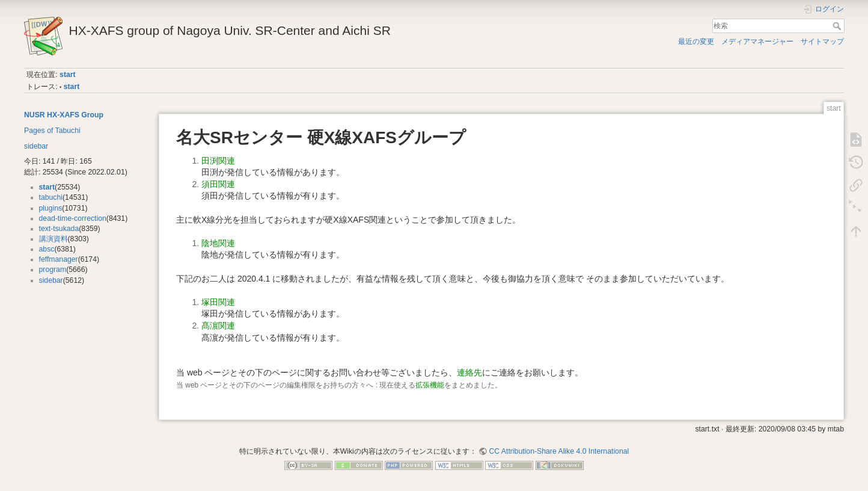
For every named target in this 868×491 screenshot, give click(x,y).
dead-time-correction (73, 218)
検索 (838, 26)
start (68, 75)
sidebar (36, 146)
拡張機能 (430, 385)
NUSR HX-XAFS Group (64, 115)
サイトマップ (822, 42)
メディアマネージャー (757, 42)
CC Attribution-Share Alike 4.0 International (559, 451)
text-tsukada (59, 229)
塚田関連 (218, 302)
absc (47, 249)
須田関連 (218, 184)
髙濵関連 (218, 326)
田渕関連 (218, 161)
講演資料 (53, 239)
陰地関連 (218, 243)
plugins (51, 208)
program (53, 270)
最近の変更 (696, 42)
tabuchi (51, 197)
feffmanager (59, 259)
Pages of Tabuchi (52, 131)
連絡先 (469, 372)
